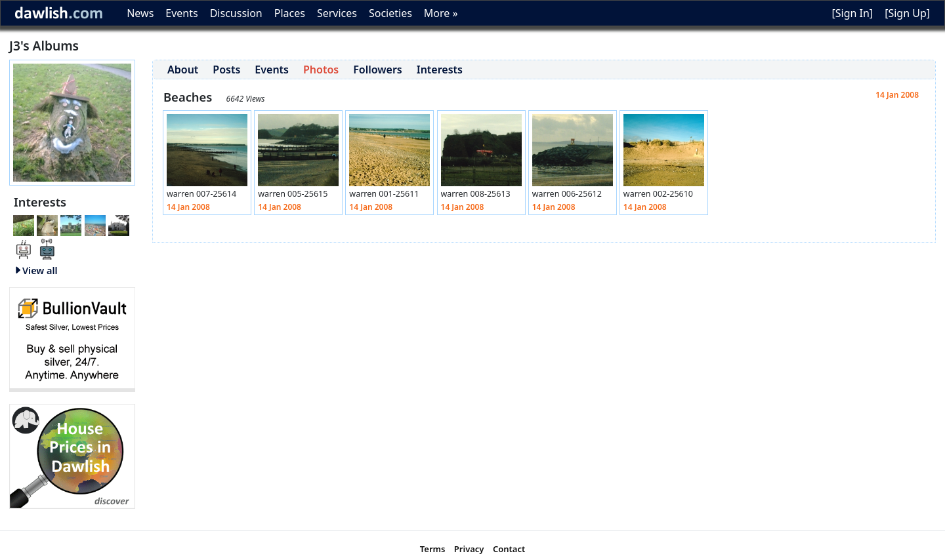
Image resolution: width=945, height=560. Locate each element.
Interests (440, 70)
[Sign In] (852, 13)
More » (441, 13)
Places (290, 13)
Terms (433, 549)
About (183, 70)
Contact (509, 549)
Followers (378, 70)
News (140, 13)
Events (181, 13)
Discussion (236, 13)
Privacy (469, 549)
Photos (321, 70)
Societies (390, 13)
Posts (226, 70)
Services (337, 13)
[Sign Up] (907, 13)
